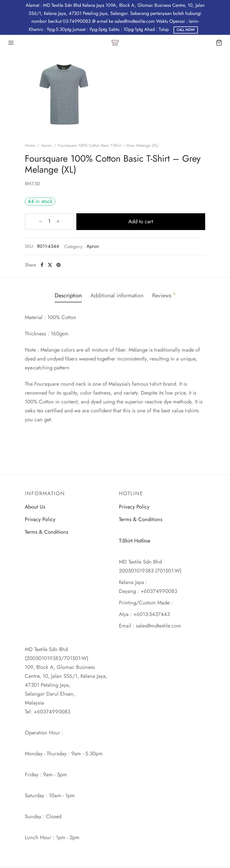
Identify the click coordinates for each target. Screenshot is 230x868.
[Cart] (219, 43)
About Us (35, 507)
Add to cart (130, 221)
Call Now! (186, 30)
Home (30, 145)
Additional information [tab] (118, 295)
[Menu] (11, 43)
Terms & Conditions (47, 532)
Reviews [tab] (167, 295)
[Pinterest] (58, 264)
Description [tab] (66, 295)
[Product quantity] (38, 221)
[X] (50, 264)
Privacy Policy (40, 519)
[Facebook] (42, 264)
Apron (47, 145)
